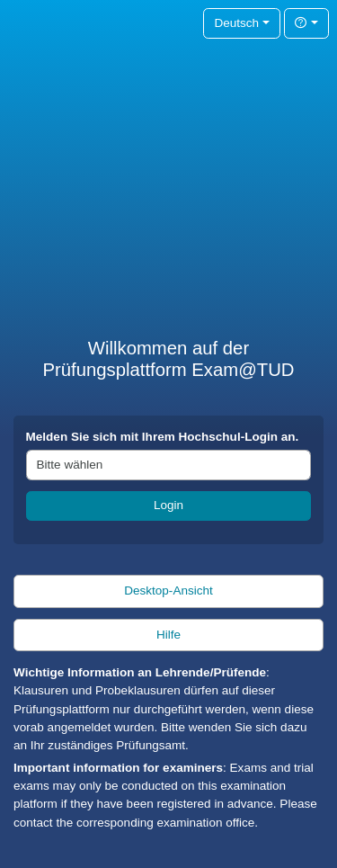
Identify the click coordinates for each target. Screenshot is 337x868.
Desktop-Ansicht (168, 591)
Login (168, 505)
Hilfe (168, 635)
